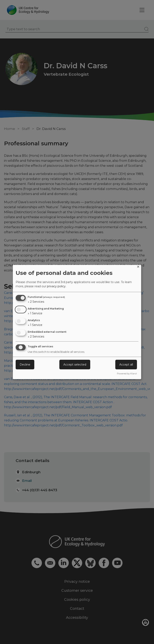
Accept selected (75, 365)
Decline (25, 365)
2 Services (36, 302)
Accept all (126, 365)
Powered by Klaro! (127, 374)
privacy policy (56, 286)
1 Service (35, 313)
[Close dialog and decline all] (138, 267)
